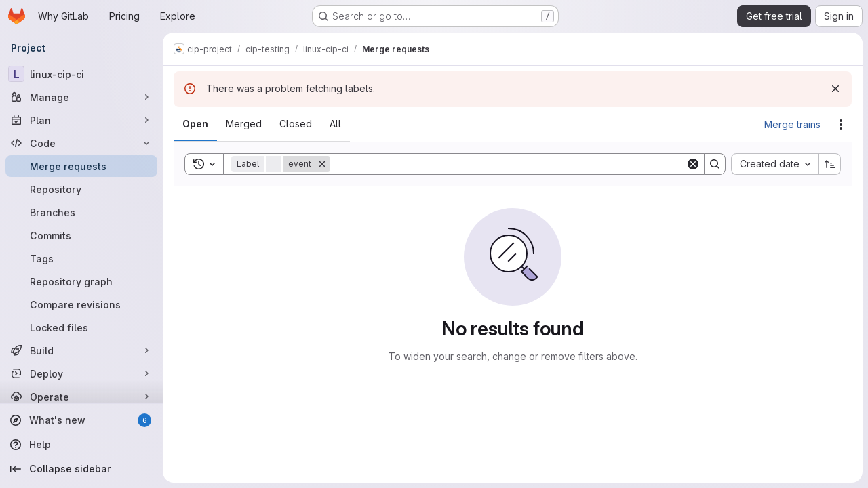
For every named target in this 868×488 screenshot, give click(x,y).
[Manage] (81, 97)
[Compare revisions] (81, 304)
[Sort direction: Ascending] (830, 164)
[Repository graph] (81, 281)
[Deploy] (81, 373)
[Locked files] (81, 327)
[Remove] (322, 164)
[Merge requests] (81, 166)
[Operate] (81, 396)
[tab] (195, 124)
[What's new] (81, 420)
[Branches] (81, 212)
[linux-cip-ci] (81, 74)
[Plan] (81, 120)
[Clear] (693, 164)
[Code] (81, 143)
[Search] (508, 164)
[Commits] (81, 235)
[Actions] (841, 125)
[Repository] (81, 189)
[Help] (81, 445)
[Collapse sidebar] (81, 469)
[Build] (81, 350)
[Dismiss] (835, 89)
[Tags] (81, 258)
